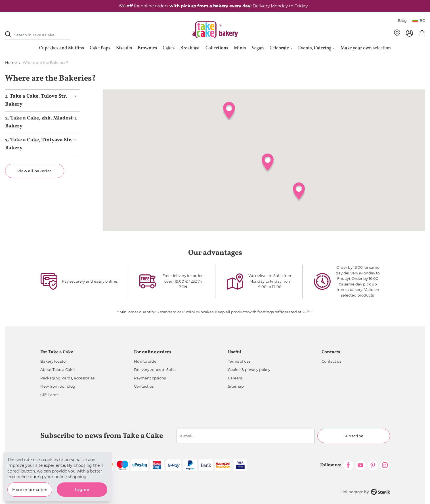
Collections (217, 48)
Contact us (144, 386)
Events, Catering (316, 48)
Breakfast (190, 48)
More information (30, 490)
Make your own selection (366, 48)
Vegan (258, 48)
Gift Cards (49, 395)
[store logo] (215, 30)
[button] (268, 163)
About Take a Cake (57, 369)
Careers (235, 378)
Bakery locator (54, 361)
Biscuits (124, 48)
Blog (402, 20)
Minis (240, 48)
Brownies (147, 48)
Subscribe (354, 436)
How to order (146, 361)
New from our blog (58, 386)
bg (419, 20)
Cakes (169, 48)
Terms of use (239, 361)
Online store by (365, 492)
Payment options (150, 378)
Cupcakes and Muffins (62, 48)
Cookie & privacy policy (249, 369)
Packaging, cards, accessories (67, 378)
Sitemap (236, 386)
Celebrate (281, 48)
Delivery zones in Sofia (155, 369)
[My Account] (409, 33)
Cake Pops (100, 48)
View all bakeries (34, 171)
